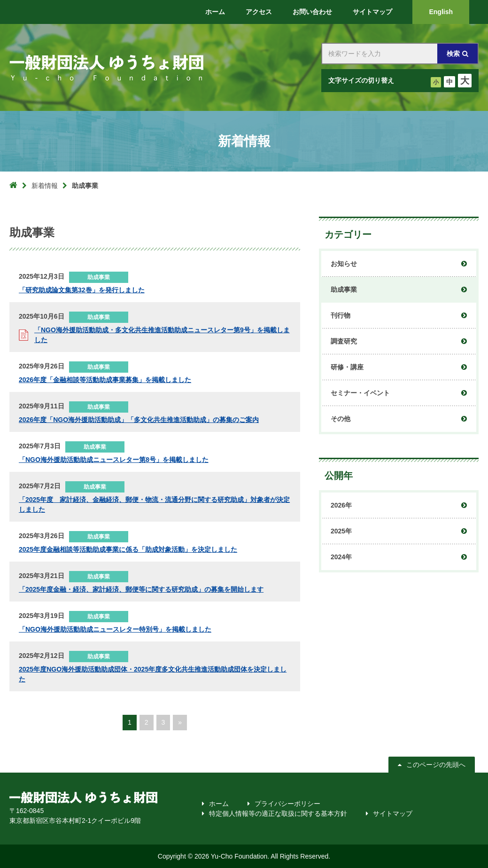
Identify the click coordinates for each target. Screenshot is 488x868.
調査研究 (344, 341)
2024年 (341, 557)
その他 (341, 419)
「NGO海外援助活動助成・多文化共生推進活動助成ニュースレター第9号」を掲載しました (162, 335)
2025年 (341, 531)
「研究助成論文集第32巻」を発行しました (82, 290)
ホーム (219, 804)
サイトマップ (393, 813)
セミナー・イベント (360, 393)
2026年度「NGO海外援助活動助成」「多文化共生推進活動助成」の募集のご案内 (139, 420)
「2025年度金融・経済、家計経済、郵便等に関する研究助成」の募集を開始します (141, 589)
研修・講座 (347, 367)
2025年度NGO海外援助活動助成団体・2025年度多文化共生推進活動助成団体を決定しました (153, 674)
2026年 (341, 505)
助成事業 (344, 289)
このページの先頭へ (435, 765)
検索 (453, 54)
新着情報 (45, 186)
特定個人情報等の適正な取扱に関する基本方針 (278, 813)
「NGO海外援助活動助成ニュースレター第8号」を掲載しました (114, 460)
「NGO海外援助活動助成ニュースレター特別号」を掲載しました (115, 629)
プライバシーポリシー (287, 804)
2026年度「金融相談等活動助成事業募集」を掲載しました (105, 380)
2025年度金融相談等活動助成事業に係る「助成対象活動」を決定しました (128, 549)
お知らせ (344, 264)
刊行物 (341, 315)
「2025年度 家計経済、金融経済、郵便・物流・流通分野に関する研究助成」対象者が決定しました (154, 504)
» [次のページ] (180, 722)
